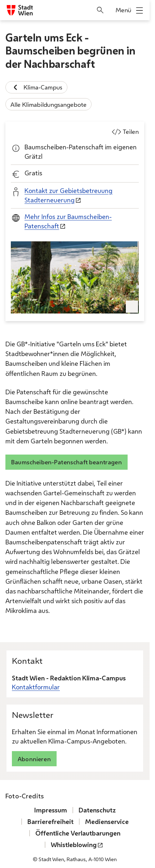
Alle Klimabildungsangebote (48, 104)
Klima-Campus (36, 87)
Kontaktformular (36, 687)
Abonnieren (34, 759)
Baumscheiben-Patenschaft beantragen (67, 462)
